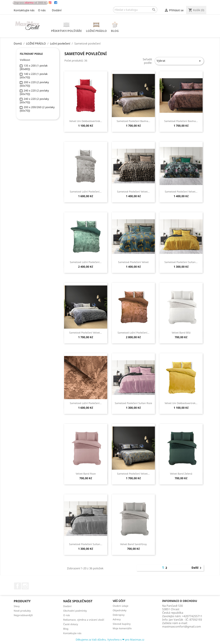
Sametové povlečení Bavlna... (133, 121)
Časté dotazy (71, 624)
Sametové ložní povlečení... (86, 192)
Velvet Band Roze (86, 474)
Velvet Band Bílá (181, 333)
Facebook (18, 586)
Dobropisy (119, 615)
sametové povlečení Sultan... (86, 544)
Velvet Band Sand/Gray (133, 544)
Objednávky (120, 610)
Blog (115, 31)
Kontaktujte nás (24, 10)
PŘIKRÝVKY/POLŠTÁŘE (66, 31)
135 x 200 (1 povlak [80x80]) (34, 67)
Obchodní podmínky (75, 611)
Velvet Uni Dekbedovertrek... (86, 121)
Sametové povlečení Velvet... (133, 192)
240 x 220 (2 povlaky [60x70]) (34, 92)
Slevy (17, 606)
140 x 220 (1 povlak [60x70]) (34, 76)
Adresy (117, 619)
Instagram (25, 586)
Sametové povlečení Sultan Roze (133, 403)
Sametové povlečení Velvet (133, 262)
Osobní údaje (121, 606)
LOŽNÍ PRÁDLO (96, 31)
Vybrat (179, 61)
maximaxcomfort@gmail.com (182, 627)
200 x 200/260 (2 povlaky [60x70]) (37, 109)
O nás (42, 10)
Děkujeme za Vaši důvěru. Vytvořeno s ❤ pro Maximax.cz (110, 639)
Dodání (57, 10)
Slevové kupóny (122, 624)
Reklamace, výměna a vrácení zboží (84, 620)
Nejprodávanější (23, 615)
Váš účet (119, 601)
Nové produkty (22, 611)
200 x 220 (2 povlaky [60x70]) (34, 84)
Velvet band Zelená (181, 474)
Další (197, 568)
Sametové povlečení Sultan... (181, 262)
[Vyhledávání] (135, 10)
